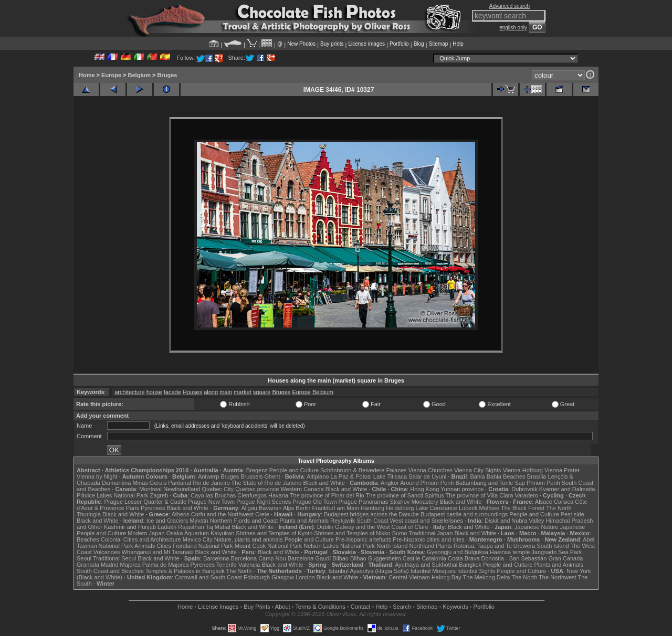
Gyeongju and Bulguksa (458, 552)
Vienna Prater (562, 470)
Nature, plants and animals (249, 539)
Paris (133, 508)
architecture (129, 392)
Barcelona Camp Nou (259, 558)
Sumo (400, 533)
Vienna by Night (97, 476)
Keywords (455, 607)
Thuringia (89, 514)
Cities (164, 546)
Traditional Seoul (114, 558)
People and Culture (294, 470)
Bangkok (470, 565)
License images (367, 44)
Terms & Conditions (320, 607)
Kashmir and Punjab (130, 527)
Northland (422, 546)
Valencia (249, 565)
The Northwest (558, 577)
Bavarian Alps (276, 508)
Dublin (325, 527)
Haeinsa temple (510, 552)
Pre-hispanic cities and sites (428, 539)
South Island (553, 546)
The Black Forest (523, 508)
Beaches (88, 539)
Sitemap (439, 44)
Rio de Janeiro (211, 483)
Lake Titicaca (390, 476)
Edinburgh (257, 577)
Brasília (537, 476)
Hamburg (372, 508)
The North (559, 508)
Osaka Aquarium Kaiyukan (201, 533)
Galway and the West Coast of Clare (382, 527)
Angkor (390, 483)
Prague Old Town (314, 502)
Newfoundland (182, 489)
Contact (361, 607)
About (283, 607)
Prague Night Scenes (264, 502)
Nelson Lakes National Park (339, 546)
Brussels (251, 476)
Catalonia (434, 558)
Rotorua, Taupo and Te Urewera (495, 546)
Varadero (526, 495)
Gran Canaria (565, 558)
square (262, 392)
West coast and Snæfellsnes (427, 521)
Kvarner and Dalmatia (567, 489)
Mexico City (198, 539)
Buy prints (332, 44)
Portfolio (399, 44)
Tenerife (227, 565)
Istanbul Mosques (433, 571)
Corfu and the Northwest (222, 514)
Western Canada (302, 489)
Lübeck (468, 508)
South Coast (372, 521)
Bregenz (257, 470)
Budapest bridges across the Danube (371, 514)
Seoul (84, 558)
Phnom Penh (543, 483)
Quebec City (218, 489)
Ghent (272, 476)
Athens (180, 514)
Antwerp (208, 476)
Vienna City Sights (478, 470)
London (305, 577)
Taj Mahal (218, 527)
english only (513, 28)
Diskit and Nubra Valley (514, 521)
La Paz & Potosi (351, 476)
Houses (192, 392)
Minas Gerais (149, 483)
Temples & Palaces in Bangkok (185, 571)
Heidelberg (400, 508)
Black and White (324, 483)
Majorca (130, 565)
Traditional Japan (430, 533)
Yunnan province (462, 489)
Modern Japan (146, 533)
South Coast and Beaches (110, 571)
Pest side (573, 514)
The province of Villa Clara (480, 495)
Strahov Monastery (414, 502)
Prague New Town (211, 502)
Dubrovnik (524, 489)
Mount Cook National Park (268, 546)
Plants (444, 546)
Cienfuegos (252, 495)
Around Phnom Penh (427, 483)
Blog (419, 44)
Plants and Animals (304, 521)
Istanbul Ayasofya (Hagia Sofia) (368, 571)
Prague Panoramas (364, 502)
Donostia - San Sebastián (514, 558)
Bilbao (340, 558)
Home (87, 75)
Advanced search (510, 6)
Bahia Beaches (506, 476)
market (243, 392)
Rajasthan (191, 527)
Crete (262, 514)
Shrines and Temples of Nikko (352, 533)
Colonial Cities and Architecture (141, 539)
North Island (392, 546)
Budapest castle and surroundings (464, 514)
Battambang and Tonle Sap (490, 483)
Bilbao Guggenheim (376, 558)
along (211, 392)
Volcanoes (107, 552)
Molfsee (490, 508)
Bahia (478, 476)
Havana (278, 495)
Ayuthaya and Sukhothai (426, 565)
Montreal (150, 489)
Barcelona (216, 558)
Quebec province (257, 489)
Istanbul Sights (476, 571)
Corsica (564, 502)
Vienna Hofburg (523, 470)
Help (458, 44)
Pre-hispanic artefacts (363, 539)
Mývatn (199, 521)
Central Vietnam (409, 577)
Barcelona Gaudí (309, 558)
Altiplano (318, 476)
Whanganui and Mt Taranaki (158, 552)
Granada (88, 565)
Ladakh (167, 527)
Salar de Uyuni (427, 476)
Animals (145, 546)
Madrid (110, 565)
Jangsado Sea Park (556, 552)
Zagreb (159, 495)
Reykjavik (343, 521)
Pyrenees (153, 508)
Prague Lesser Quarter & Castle (146, 502)
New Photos (301, 44)
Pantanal (179, 483)
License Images (218, 607)
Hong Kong (424, 489)
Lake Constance (436, 508)
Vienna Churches (430, 470)
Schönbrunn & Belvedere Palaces (364, 470)
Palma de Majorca (166, 565)
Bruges (167, 75)
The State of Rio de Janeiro (267, 483)
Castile (412, 558)
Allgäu (249, 508)
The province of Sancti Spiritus (405, 495)
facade (172, 392)
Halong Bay (447, 577)
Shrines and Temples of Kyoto (274, 533)
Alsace (544, 502)
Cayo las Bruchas (213, 495)
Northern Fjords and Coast (244, 521)
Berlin (303, 508)
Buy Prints (257, 607)
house (154, 392)
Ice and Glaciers (167, 521)
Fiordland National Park (203, 546)
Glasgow (283, 577)
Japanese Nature (537, 527)
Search (402, 607)
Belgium (139, 75)
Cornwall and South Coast (208, 577)
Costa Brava (464, 558)
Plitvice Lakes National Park (112, 495)
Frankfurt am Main (336, 508)
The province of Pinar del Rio (327, 495)
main (226, 392)
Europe (111, 75)
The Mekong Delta (487, 577)
